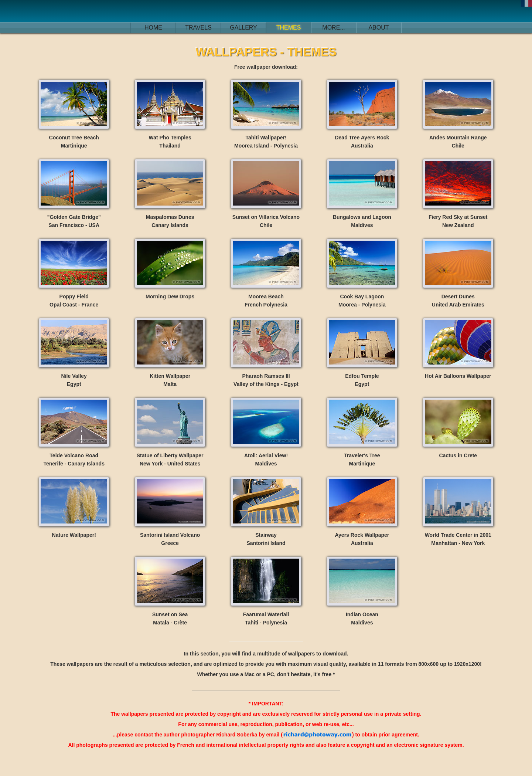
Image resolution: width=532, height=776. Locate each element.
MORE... (333, 28)
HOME (153, 28)
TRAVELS (198, 28)
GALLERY (243, 28)
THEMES (289, 28)
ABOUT (378, 28)
